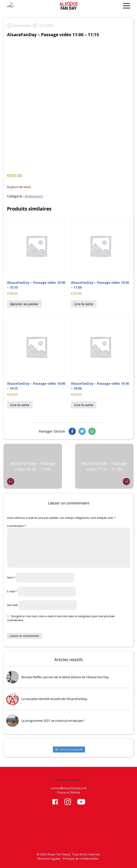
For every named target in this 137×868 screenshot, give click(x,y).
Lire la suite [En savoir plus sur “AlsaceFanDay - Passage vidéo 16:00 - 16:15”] (20, 405)
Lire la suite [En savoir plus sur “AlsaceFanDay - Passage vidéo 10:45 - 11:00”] (84, 304)
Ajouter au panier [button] (24, 304)
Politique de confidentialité (80, 859)
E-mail (12, 591)
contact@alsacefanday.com (69, 788)
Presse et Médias (69, 792)
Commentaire (16, 526)
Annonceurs (34, 196)
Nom (11, 577)
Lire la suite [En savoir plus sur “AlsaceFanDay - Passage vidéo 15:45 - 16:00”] (84, 405)
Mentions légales (49, 859)
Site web (12, 605)
